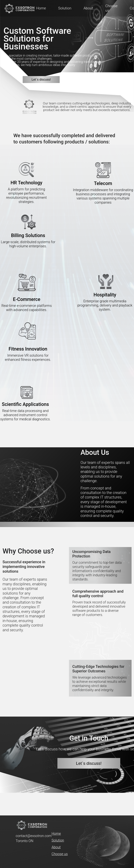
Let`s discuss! (41, 80)
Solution (65, 8)
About (88, 8)
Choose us (60, 854)
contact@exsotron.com (33, 836)
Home (41, 8)
